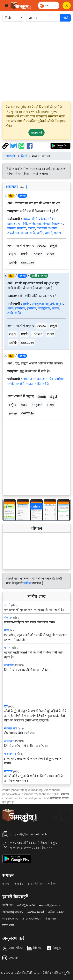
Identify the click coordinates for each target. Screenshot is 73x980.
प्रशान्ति (53, 228)
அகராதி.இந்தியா (49, 905)
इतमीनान (20, 308)
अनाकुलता (38, 304)
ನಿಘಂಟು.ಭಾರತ (35, 912)
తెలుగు (42, 246)
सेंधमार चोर (11, 728)
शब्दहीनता (13, 233)
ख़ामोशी (12, 224)
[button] (8, 510)
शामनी (48, 233)
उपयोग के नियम (35, 884)
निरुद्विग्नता (44, 308)
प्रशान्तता (42, 228)
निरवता (47, 224)
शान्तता (12, 187)
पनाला (8, 648)
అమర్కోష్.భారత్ (26, 905)
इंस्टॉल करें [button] (36, 506)
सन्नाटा (57, 233)
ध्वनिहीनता (35, 224)
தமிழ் (13, 262)
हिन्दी (24, 156)
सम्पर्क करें (51, 884)
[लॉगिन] (67, 5)
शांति (32, 233)
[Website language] (49, 5)
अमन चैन (35, 379)
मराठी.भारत (8, 905)
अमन (10, 308)
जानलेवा (9, 665)
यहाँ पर (27, 583)
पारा (6, 630)
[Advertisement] (36, 61)
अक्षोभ (26, 304)
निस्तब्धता (58, 224)
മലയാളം (27, 262)
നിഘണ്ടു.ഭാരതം (13, 912)
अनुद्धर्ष (50, 304)
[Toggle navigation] (6, 5)
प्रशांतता (22, 228)
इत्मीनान (32, 308)
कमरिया (59, 379)
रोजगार (8, 618)
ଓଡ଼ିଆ (13, 254)
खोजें (65, 18)
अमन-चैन (48, 379)
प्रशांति (31, 228)
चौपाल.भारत (50, 919)
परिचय (6, 884)
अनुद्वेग (59, 304)
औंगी (34, 219)
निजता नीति (18, 884)
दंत (6, 706)
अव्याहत (9, 741)
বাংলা (50, 254)
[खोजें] (43, 18)
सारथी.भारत (8, 925)
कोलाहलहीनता (47, 219)
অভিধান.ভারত (10, 919)
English (37, 254)
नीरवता (11, 228)
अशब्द (26, 219)
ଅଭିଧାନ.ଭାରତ (56, 912)
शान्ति (40, 233)
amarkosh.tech (31, 919)
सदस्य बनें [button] (36, 133)
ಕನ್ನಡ (54, 246)
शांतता (24, 233)
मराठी (24, 254)
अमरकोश (11, 156)
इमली (7, 605)
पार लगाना (10, 754)
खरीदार (8, 771)
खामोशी (22, 224)
